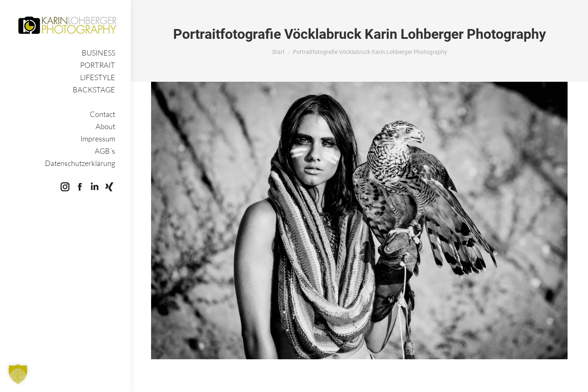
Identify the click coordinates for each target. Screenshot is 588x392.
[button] (18, 374)
